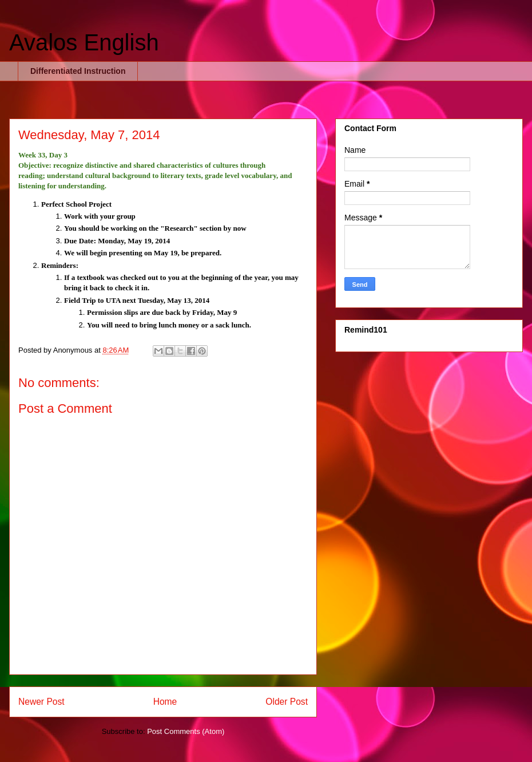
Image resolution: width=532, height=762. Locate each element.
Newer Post (41, 702)
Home (165, 702)
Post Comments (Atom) (186, 731)
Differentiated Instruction (78, 71)
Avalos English (84, 42)
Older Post (287, 702)
